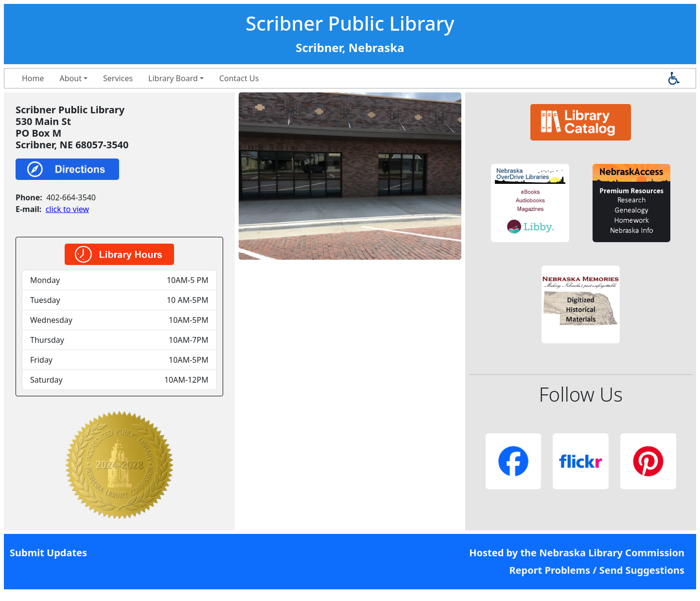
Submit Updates (48, 553)
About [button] (71, 78)
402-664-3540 (71, 197)
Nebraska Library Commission (612, 553)
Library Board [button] (173, 78)
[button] (530, 203)
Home (33, 78)
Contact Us (239, 78)
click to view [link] (67, 209)
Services (118, 78)
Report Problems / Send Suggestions (597, 570)
